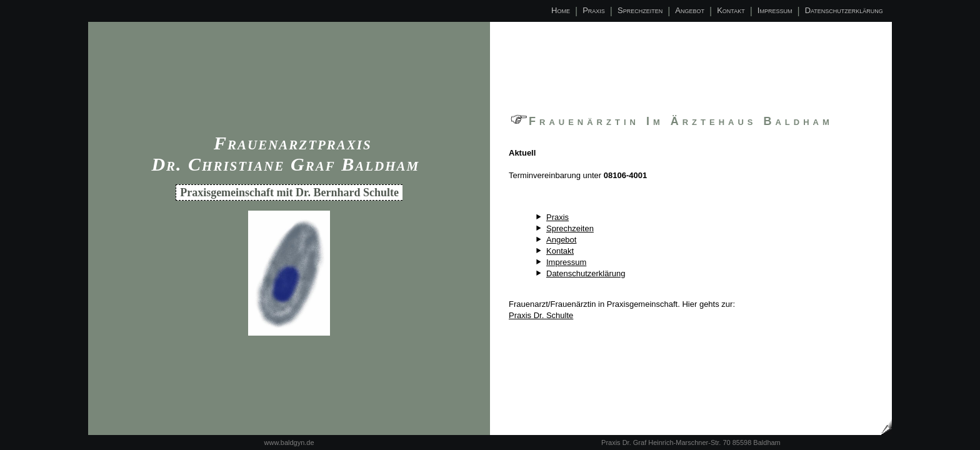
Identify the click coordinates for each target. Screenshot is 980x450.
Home (561, 10)
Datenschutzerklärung (844, 10)
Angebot (690, 10)
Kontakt (731, 10)
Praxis (594, 10)
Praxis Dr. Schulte (541, 315)
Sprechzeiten (640, 10)
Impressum (775, 10)
